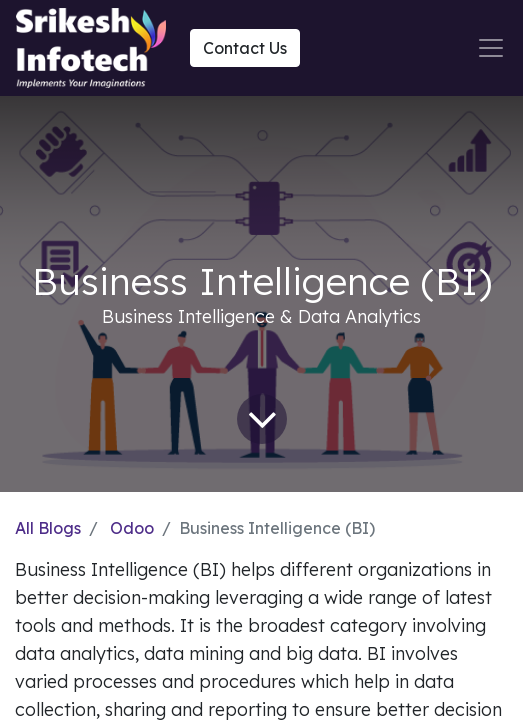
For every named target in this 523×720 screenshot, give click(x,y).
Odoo (132, 528)
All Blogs (48, 528)
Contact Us (245, 48)
